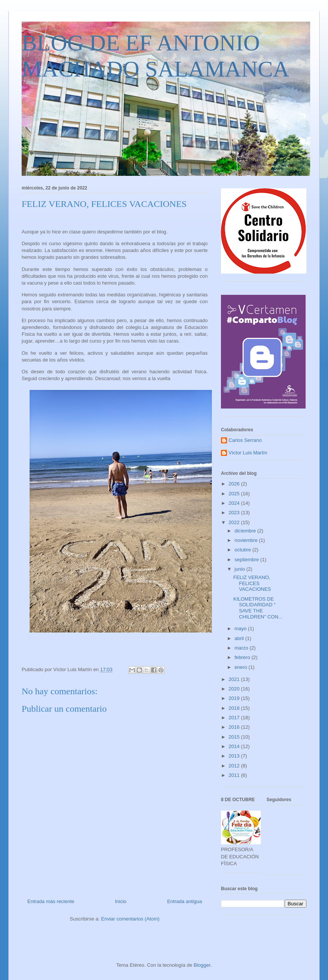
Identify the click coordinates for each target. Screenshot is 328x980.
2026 (235, 484)
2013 (235, 756)
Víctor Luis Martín (248, 453)
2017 (235, 718)
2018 (235, 708)
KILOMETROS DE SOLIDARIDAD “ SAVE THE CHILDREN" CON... (258, 608)
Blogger (202, 965)
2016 (235, 727)
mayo (241, 629)
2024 (235, 503)
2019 (235, 698)
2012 (235, 766)
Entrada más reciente (51, 901)
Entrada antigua (184, 901)
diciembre (246, 531)
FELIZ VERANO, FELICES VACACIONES (252, 583)
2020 (235, 689)
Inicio (121, 901)
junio (240, 569)
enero (242, 667)
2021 (235, 679)
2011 (235, 775)
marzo (242, 648)
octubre (244, 550)
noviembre (247, 540)
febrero (243, 657)
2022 (235, 522)
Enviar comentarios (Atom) (130, 919)
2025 (235, 494)
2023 (235, 513)
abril (240, 638)
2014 (235, 746)
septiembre (248, 560)
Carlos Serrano (245, 440)
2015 (235, 737)
